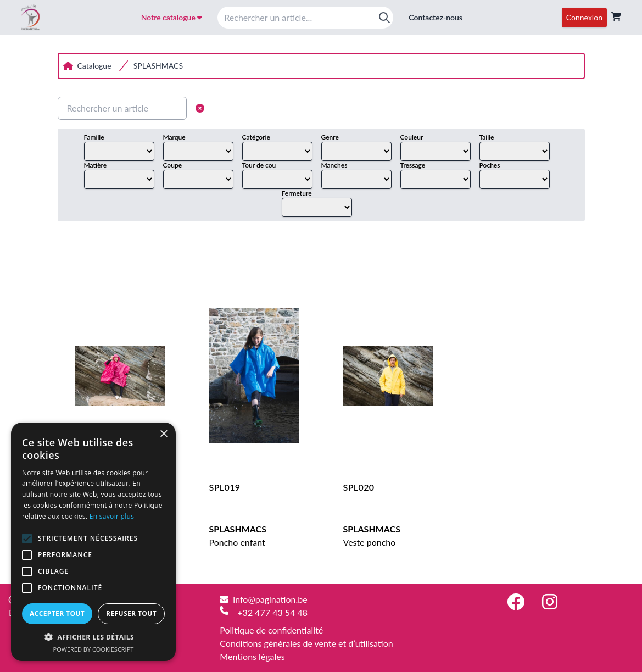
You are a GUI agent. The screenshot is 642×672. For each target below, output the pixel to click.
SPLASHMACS (158, 66)
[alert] (93, 542)
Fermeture (297, 193)
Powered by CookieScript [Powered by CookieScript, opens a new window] (94, 649)
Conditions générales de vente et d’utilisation (306, 643)
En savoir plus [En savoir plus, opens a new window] (112, 516)
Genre (330, 137)
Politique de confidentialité (271, 630)
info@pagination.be (270, 599)
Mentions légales (252, 656)
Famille (94, 137)
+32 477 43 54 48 (272, 612)
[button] (93, 637)
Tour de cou (259, 165)
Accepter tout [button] (57, 613)
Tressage (413, 165)
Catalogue (94, 66)
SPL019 (225, 487)
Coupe (173, 165)
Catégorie (256, 137)
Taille (487, 137)
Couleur (412, 137)
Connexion (584, 17)
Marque (174, 137)
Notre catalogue (172, 17)
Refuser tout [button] (131, 613)
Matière (96, 165)
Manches (334, 165)
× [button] (163, 434)
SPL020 (359, 487)
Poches (490, 165)
